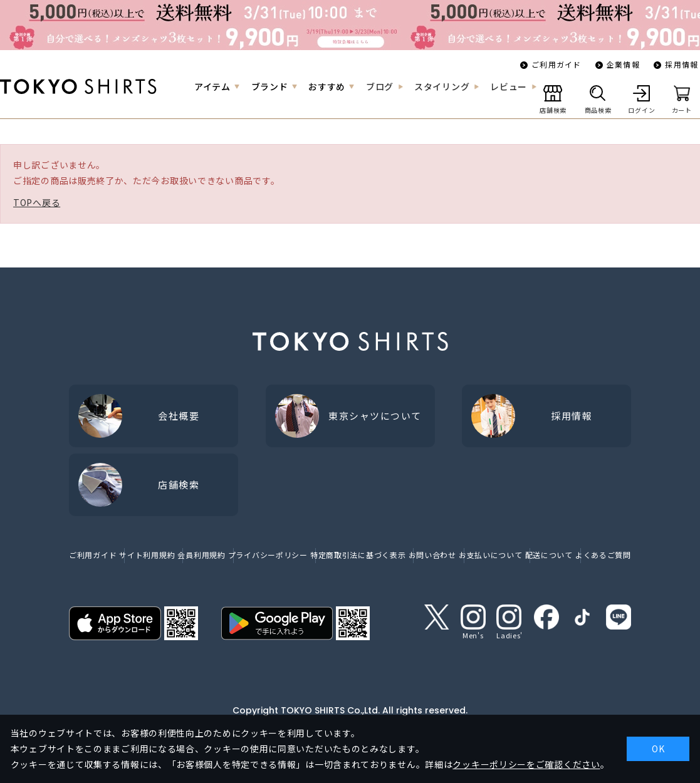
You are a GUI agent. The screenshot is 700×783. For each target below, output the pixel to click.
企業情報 (623, 64)
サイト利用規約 (147, 555)
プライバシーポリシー (268, 555)
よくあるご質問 (603, 555)
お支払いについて (491, 555)
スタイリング (442, 86)
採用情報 (682, 64)
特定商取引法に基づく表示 (358, 555)
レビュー (509, 86)
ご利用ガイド (556, 64)
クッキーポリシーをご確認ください (526, 764)
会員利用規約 (201, 555)
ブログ (380, 86)
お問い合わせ (432, 555)
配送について (549, 555)
